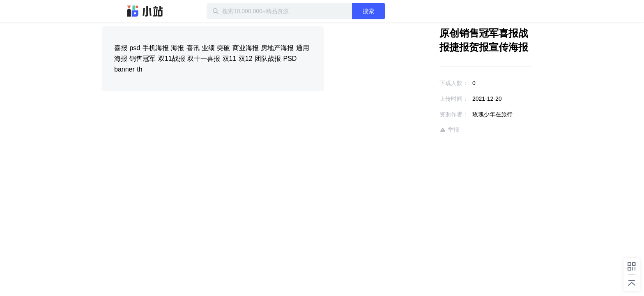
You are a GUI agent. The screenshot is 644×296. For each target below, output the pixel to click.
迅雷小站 (145, 11)
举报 (425, 130)
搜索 (395, 11)
